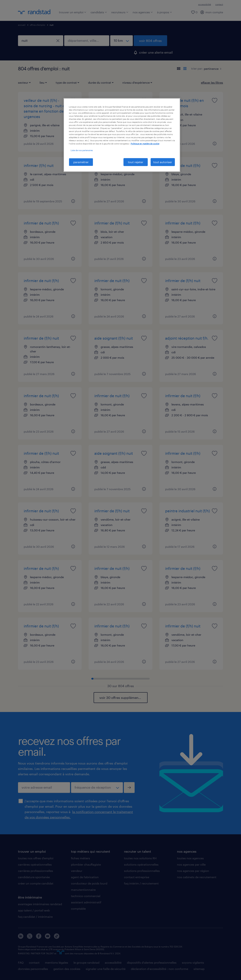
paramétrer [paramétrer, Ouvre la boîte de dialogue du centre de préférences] (81, 162)
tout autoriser (163, 162)
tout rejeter (136, 162)
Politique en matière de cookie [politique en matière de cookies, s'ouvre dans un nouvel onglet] (145, 144)
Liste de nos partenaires (82, 150)
